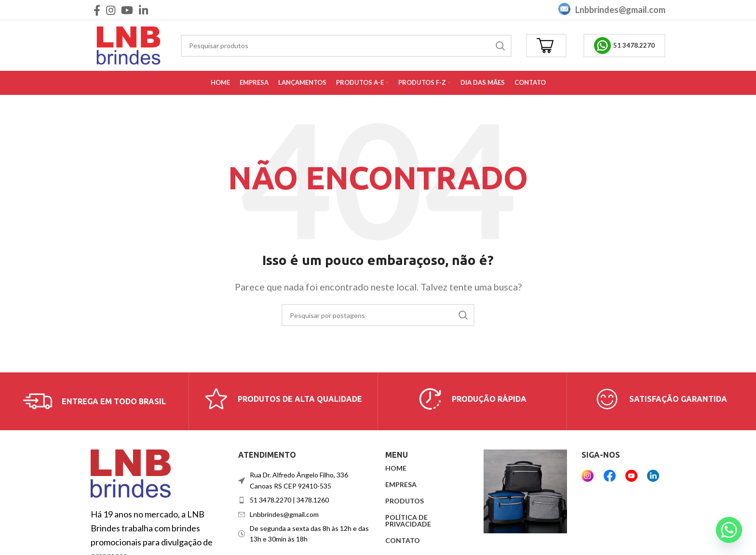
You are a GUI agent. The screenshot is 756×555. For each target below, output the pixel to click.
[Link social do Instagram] (111, 10)
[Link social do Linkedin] (143, 10)
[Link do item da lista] (305, 500)
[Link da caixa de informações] (94, 401)
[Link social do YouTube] (127, 10)
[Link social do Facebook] (97, 10)
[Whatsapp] (729, 530)
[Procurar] (346, 46)
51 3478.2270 (624, 46)
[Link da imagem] (131, 473)
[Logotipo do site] (128, 44)
